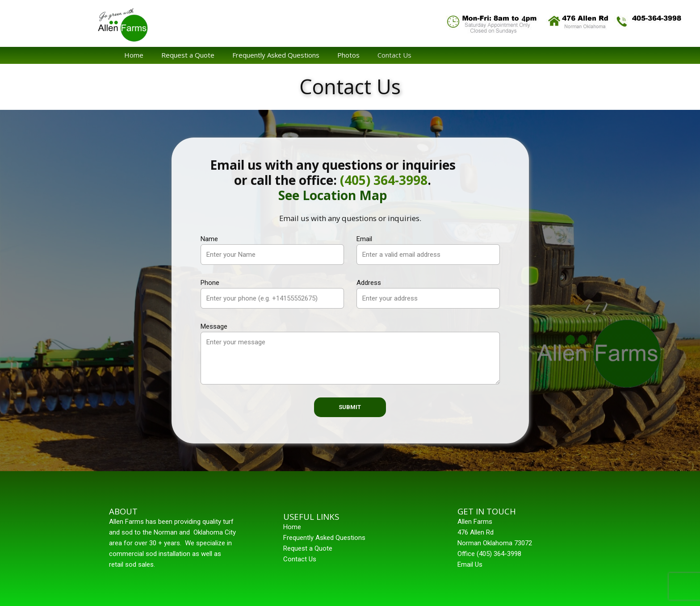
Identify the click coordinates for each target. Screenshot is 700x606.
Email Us (470, 564)
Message (214, 326)
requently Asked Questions (326, 538)
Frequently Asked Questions (276, 55)
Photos (348, 55)
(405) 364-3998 (384, 180)
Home (134, 55)
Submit (350, 407)
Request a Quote (188, 55)
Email (364, 239)
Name (209, 239)
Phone (210, 283)
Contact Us (394, 55)
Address (369, 283)
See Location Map (333, 195)
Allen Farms (475, 522)
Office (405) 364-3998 (489, 554)
